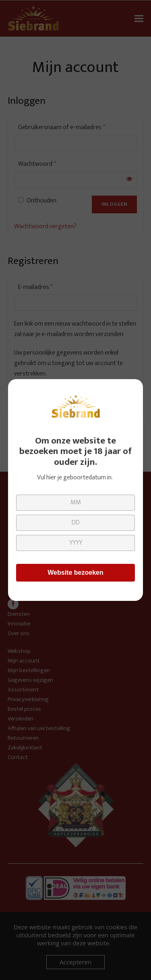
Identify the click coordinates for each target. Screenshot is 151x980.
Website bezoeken (75, 573)
